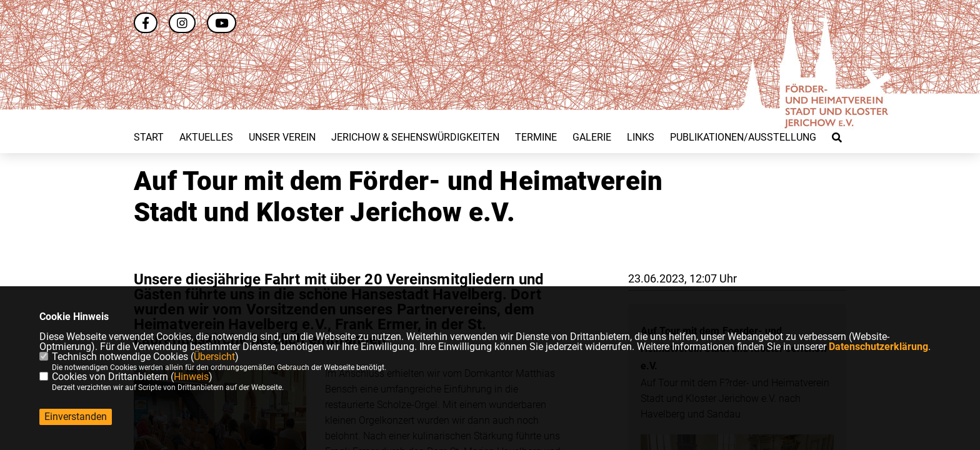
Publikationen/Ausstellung (743, 137)
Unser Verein (282, 137)
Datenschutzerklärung (878, 347)
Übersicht (214, 357)
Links (641, 137)
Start (149, 137)
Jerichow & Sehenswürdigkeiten (415, 137)
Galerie (592, 137)
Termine (536, 137)
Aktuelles (206, 137)
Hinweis (191, 377)
